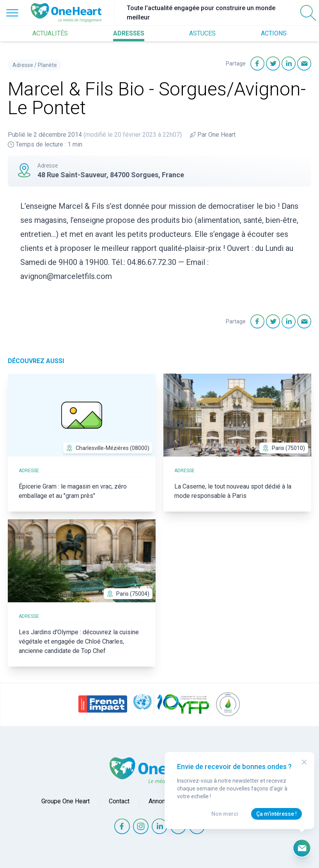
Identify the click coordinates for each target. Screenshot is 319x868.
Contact (119, 801)
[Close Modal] (304, 762)
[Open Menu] (12, 13)
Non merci (225, 814)
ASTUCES (202, 33)
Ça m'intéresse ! (276, 814)
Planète (47, 65)
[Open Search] (308, 13)
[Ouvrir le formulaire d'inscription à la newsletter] (302, 848)
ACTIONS (274, 33)
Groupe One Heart (66, 801)
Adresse (23, 65)
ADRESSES (129, 33)
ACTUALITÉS (50, 33)
